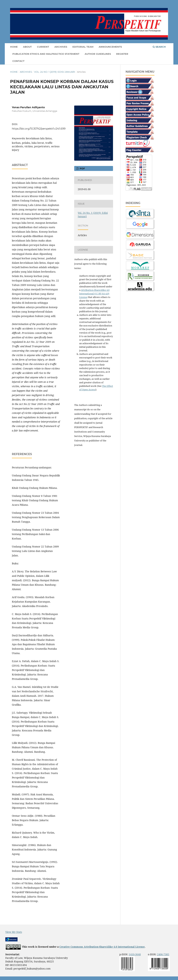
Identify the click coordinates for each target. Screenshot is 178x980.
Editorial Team (83, 47)
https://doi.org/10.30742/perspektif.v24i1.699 (39, 129)
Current (43, 47)
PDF (82, 168)
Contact (18, 61)
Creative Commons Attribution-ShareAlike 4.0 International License (102, 947)
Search (159, 47)
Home (14, 47)
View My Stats (14, 932)
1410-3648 (135, 954)
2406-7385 (163, 954)
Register (122, 54)
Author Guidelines (98, 54)
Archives (61, 47)
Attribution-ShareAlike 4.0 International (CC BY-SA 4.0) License (94, 294)
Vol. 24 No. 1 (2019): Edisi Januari (55, 72)
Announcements (110, 47)
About (27, 47)
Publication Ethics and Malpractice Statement (46, 54)
